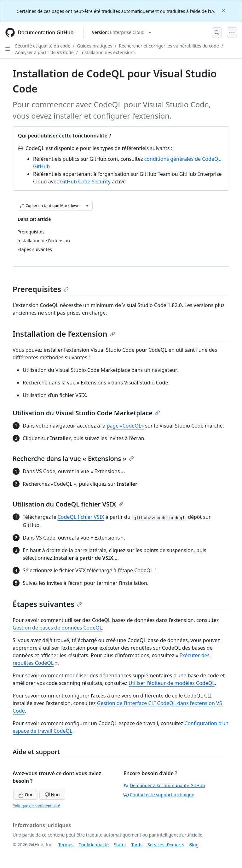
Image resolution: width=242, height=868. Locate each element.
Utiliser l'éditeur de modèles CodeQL (172, 683)
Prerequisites (41, 289)
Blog (194, 845)
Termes (66, 845)
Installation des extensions (108, 52)
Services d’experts (166, 845)
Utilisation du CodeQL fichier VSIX (68, 504)
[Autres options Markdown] (87, 206)
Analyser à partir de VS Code (44, 52)
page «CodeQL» (125, 426)
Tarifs (137, 845)
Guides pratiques (95, 46)
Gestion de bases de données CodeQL (57, 628)
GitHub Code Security (85, 182)
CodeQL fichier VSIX (81, 517)
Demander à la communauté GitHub (164, 785)
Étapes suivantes (47, 604)
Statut (120, 845)
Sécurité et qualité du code (43, 46)
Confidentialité (94, 845)
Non (52, 795)
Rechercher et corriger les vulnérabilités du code (169, 46)
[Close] (224, 10)
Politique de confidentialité (36, 806)
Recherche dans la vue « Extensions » (73, 459)
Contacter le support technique (159, 795)
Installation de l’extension (64, 334)
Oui (25, 795)
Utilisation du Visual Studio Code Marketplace (86, 413)
